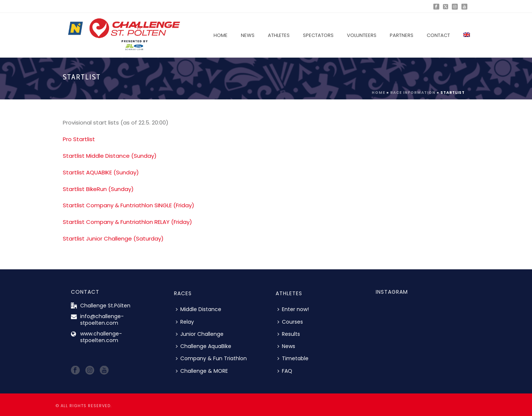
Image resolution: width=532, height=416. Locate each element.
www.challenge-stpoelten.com (101, 337)
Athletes (279, 35)
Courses (290, 322)
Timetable (293, 358)
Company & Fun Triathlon (211, 358)
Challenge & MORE (202, 371)
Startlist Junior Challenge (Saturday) (113, 238)
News (248, 35)
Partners (402, 35)
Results (289, 334)
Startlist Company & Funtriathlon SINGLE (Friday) (129, 205)
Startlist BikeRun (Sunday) (98, 189)
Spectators (318, 35)
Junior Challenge (200, 334)
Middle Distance (199, 309)
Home (221, 35)
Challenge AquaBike (204, 346)
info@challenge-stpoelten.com (102, 320)
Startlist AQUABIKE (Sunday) (101, 172)
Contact (438, 35)
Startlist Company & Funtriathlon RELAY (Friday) (127, 222)
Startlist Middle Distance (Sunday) (110, 156)
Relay (185, 322)
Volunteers (362, 35)
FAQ (285, 371)
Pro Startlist (79, 139)
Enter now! (293, 309)
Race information (413, 93)
